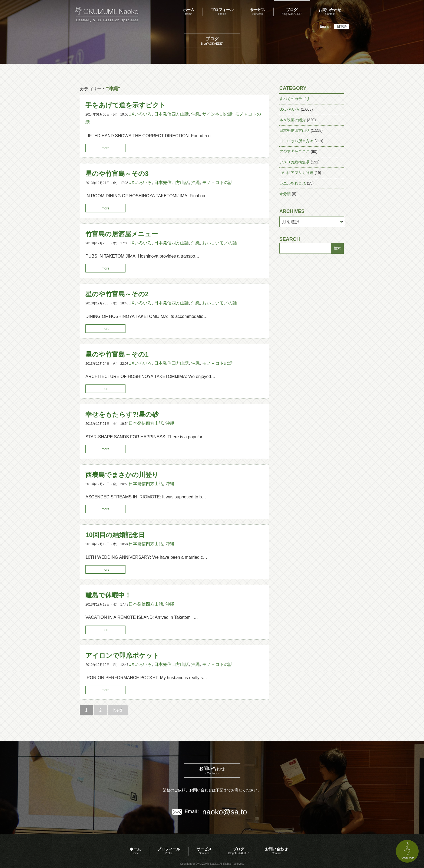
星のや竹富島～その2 (117, 294)
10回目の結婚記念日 (115, 535)
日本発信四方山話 (171, 114)
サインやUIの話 (217, 114)
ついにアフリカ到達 (296, 173)
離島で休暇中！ (108, 595)
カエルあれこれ (293, 183)
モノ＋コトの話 (217, 183)
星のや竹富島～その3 (117, 174)
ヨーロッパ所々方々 (296, 141)
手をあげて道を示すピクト (126, 105)
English (325, 27)
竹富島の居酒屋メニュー (122, 234)
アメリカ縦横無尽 (294, 162)
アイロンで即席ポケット (122, 655)
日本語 (342, 27)
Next (118, 710)
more (105, 148)
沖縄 (196, 114)
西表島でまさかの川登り (122, 475)
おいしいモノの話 (220, 243)
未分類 (285, 194)
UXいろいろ (140, 114)
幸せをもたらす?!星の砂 (122, 414)
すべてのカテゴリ (294, 99)
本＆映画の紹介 (293, 120)
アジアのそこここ (294, 152)
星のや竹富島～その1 (117, 354)
